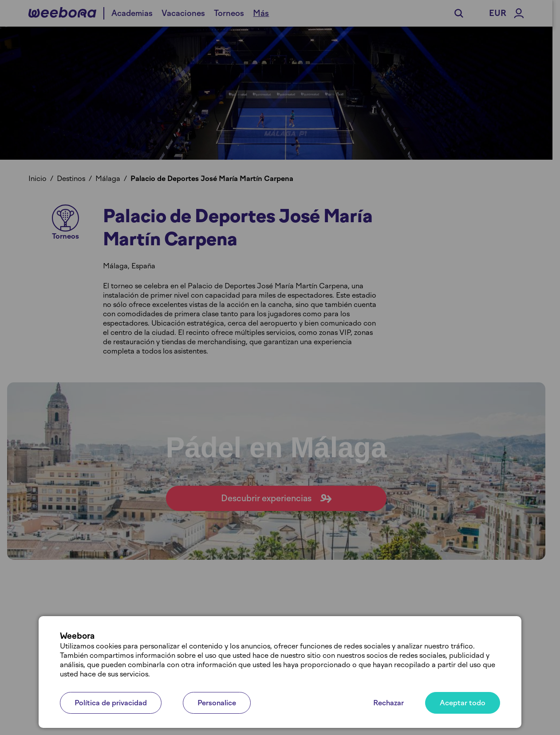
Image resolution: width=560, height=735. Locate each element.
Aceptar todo (463, 703)
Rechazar (388, 703)
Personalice (217, 703)
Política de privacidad (111, 703)
